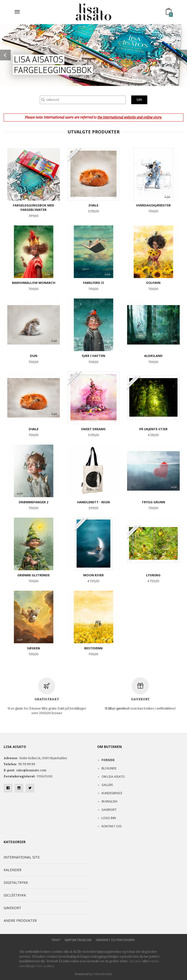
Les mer (135, 961)
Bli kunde (109, 768)
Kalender (13, 870)
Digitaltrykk (16, 882)
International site (22, 857)
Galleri (107, 785)
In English (109, 801)
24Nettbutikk (103, 974)
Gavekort (109, 810)
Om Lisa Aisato (113, 777)
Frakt (56, 940)
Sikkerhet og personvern (115, 940)
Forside (108, 760)
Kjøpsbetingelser (78, 940)
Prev (5, 55)
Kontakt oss (112, 826)
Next (182, 55)
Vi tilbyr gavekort (117, 708)
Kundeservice (112, 793)
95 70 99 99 (27, 764)
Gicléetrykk (15, 895)
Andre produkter (20, 920)
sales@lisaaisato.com (31, 770)
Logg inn (109, 818)
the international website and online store (129, 117)
